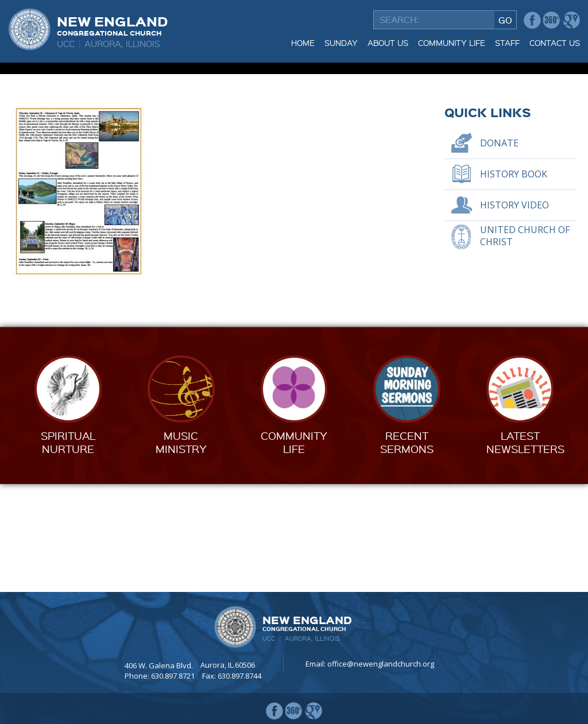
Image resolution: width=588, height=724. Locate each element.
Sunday (341, 42)
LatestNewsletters (525, 550)
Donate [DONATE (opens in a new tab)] (499, 251)
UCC (66, 44)
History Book (514, 282)
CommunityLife (294, 550)
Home (303, 42)
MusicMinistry (181, 550)
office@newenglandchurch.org (381, 664)
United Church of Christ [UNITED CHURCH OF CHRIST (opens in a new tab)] (525, 344)
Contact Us (555, 42)
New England (112, 24)
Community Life (452, 42)
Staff (507, 42)
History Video (514, 313)
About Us (388, 42)
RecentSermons (407, 550)
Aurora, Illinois (122, 44)
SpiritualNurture (68, 550)
